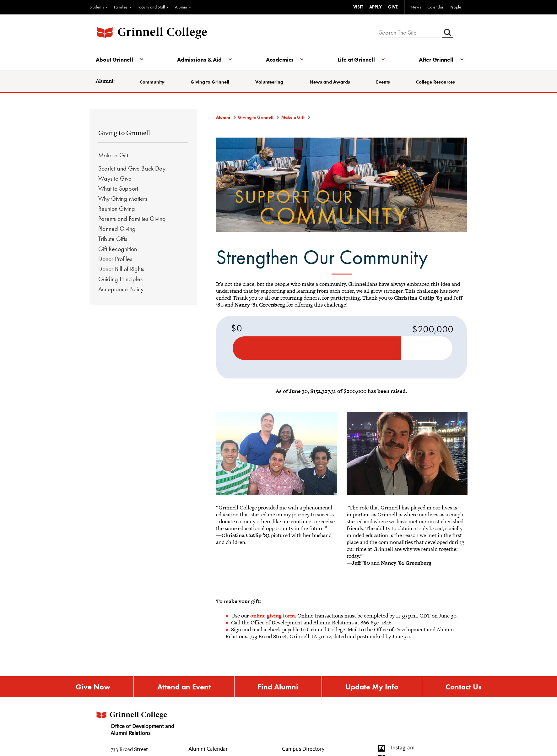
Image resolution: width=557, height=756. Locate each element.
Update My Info (372, 687)
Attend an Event (184, 687)
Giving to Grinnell (210, 82)
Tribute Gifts (113, 239)
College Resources (435, 82)
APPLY (376, 7)
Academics (280, 60)
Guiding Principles (120, 279)
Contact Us (463, 687)
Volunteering (269, 82)
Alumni (181, 7)
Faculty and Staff (151, 7)
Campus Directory (303, 749)
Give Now (93, 687)
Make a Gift (113, 155)
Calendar (435, 7)
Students (97, 7)
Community (152, 82)
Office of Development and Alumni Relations (134, 722)
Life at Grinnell (356, 60)
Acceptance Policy (121, 289)
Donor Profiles (115, 259)
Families (121, 7)
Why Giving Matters (123, 199)
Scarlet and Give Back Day (132, 168)
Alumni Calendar (208, 749)
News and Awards (330, 82)
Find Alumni (278, 687)
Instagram (403, 748)
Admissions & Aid (199, 60)
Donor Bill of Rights (121, 269)
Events (383, 82)
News (416, 7)
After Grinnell (436, 60)
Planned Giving (117, 229)
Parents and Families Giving (132, 219)
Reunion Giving (117, 209)
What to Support (118, 188)
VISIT (358, 7)
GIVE (393, 7)
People (455, 7)
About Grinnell (114, 60)
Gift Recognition (118, 249)
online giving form (273, 616)
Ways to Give (115, 178)
